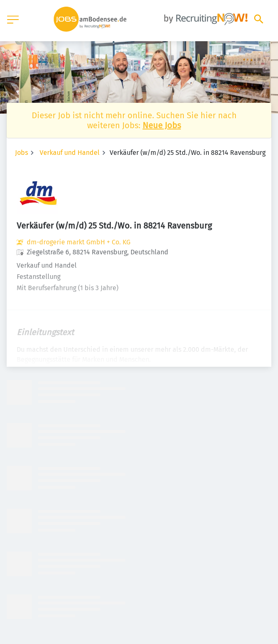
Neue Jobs (162, 125)
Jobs (21, 153)
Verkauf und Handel (70, 153)
